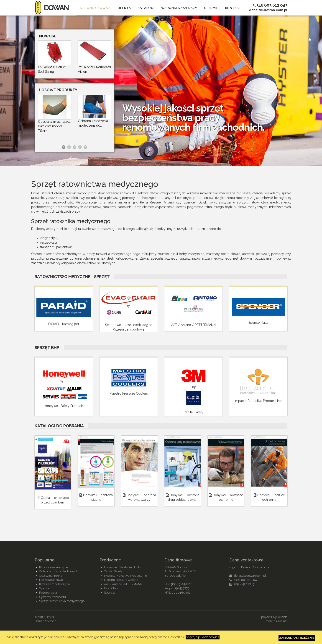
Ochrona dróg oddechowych (59, 571)
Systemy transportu (52, 597)
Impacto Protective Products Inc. (126, 576)
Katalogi (146, 8)
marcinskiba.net (276, 621)
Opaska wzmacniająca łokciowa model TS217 (54, 126)
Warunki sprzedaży (179, 8)
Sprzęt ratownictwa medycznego (62, 601)
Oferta (124, 8)
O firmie (211, 8)
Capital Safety (113, 571)
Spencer (45, 588)
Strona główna (95, 8)
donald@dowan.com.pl (268, 10)
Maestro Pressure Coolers (121, 580)
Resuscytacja (48, 593)
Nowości (48, 36)
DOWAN (52, 8)
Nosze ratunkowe (51, 580)
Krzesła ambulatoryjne (55, 584)
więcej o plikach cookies (203, 637)
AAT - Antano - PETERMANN (123, 584)
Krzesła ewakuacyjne (54, 567)
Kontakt (233, 8)
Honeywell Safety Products (122, 567)
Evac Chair (111, 588)
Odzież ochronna (51, 576)
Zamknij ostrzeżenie (297, 638)
